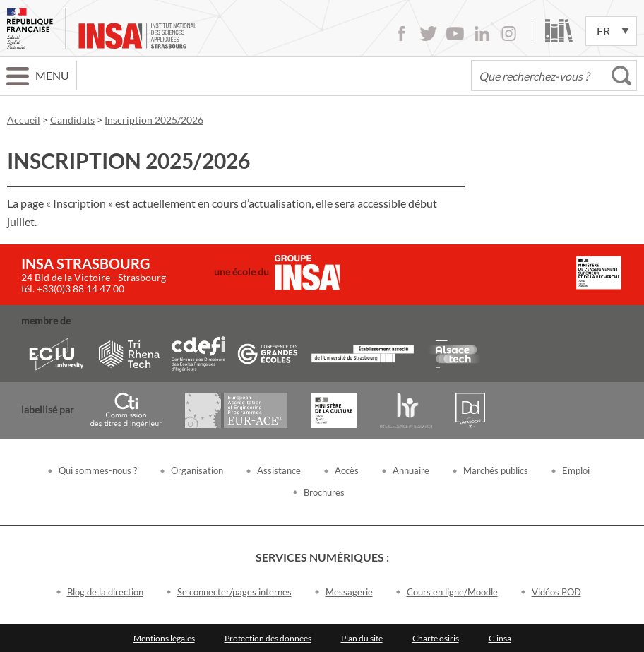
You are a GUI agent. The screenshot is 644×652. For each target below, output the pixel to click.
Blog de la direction (105, 592)
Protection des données (268, 638)
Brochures (324, 492)
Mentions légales (164, 638)
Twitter (428, 34)
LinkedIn (482, 34)
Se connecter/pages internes (234, 592)
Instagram (509, 34)
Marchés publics (496, 470)
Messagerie (349, 592)
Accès (347, 470)
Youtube (455, 34)
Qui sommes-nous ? (98, 470)
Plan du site (362, 638)
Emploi (576, 470)
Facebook (401, 34)
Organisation (197, 470)
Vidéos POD (556, 592)
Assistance (279, 470)
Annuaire (411, 470)
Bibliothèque (559, 31)
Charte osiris (436, 638)
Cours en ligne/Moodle (452, 592)
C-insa (500, 638)
